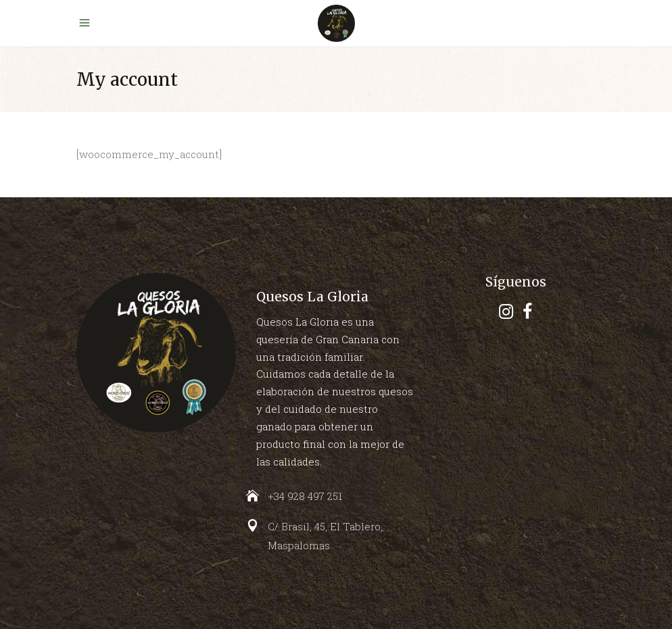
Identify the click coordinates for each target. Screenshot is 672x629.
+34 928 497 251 (305, 496)
